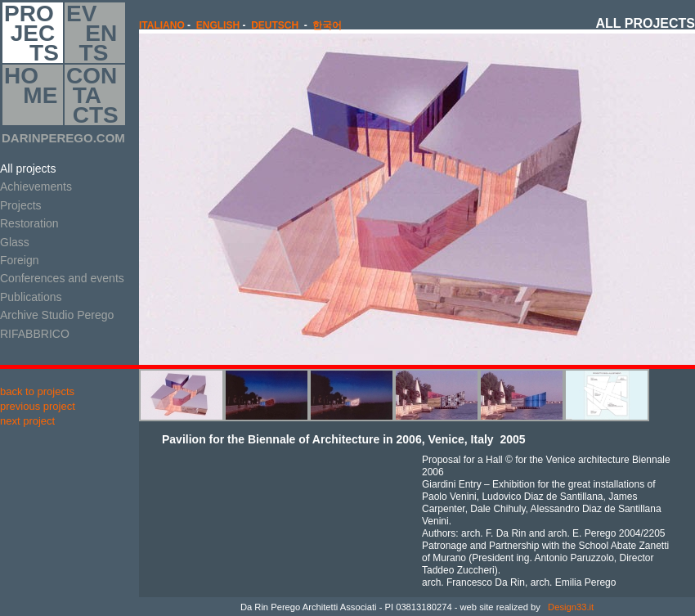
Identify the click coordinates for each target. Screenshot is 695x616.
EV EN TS (92, 33)
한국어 (327, 25)
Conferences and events (62, 278)
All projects (28, 169)
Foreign (19, 260)
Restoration (29, 223)
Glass (15, 242)
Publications (31, 297)
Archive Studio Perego (57, 315)
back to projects (37, 391)
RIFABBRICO (35, 334)
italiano (162, 25)
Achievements (36, 187)
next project (27, 421)
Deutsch (275, 25)
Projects (21, 205)
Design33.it (569, 607)
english (218, 25)
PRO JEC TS (31, 33)
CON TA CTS (92, 95)
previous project (38, 406)
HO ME (31, 95)
